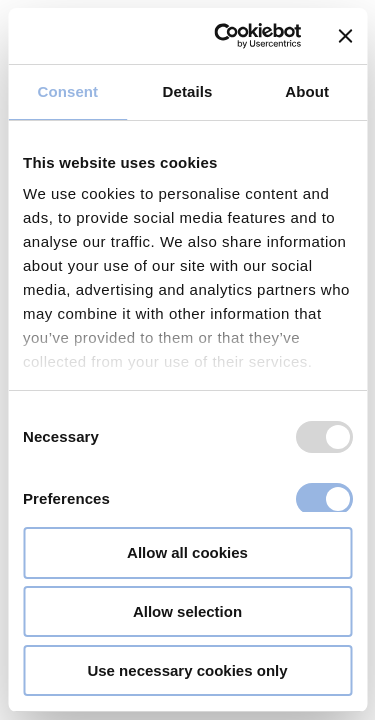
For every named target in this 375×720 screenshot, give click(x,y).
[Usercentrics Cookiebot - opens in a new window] (223, 36)
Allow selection (187, 611)
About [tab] (307, 91)
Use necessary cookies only (187, 670)
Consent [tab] (67, 91)
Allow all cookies (187, 552)
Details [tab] (188, 91)
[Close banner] (345, 36)
